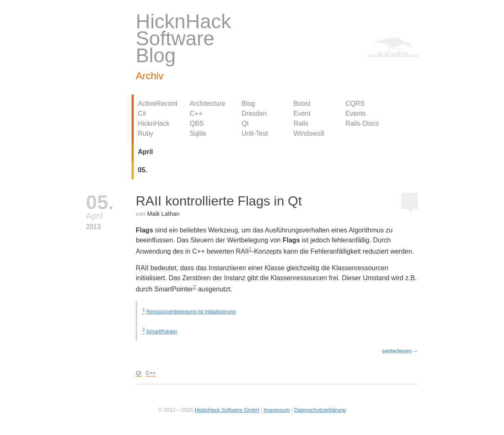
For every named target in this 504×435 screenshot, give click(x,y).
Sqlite (198, 133)
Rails (301, 123)
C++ (196, 114)
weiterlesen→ (400, 351)
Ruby (146, 133)
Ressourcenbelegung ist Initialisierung (191, 312)
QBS (197, 123)
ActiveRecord (158, 104)
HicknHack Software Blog (183, 38)
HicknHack (154, 123)
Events (356, 114)
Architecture (207, 104)
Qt (245, 123)
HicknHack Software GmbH (227, 410)
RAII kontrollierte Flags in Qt (219, 201)
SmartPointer (162, 331)
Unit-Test (255, 133)
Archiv (150, 76)
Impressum (277, 410)
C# (142, 114)
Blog (248, 104)
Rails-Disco (362, 123)
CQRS (355, 104)
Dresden (254, 114)
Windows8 (309, 133)
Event (302, 114)
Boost (302, 104)
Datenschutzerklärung (320, 410)
